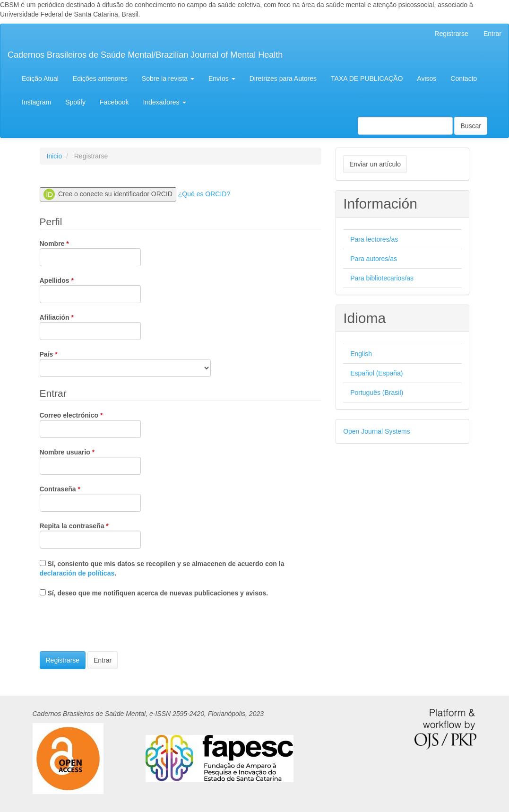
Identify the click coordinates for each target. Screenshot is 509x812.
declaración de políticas (77, 573)
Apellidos (90, 289)
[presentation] (112, 626)
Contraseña (90, 498)
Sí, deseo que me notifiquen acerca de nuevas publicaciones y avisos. (154, 593)
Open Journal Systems (377, 431)
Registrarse (451, 34)
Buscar (471, 126)
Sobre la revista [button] (168, 79)
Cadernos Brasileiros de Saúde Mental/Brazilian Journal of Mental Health (145, 55)
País (125, 363)
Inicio (55, 156)
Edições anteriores (100, 79)
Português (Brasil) (377, 393)
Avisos (427, 79)
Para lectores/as (374, 239)
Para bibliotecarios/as (382, 278)
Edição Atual (40, 79)
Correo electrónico (90, 424)
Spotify (75, 102)
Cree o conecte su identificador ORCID (108, 194)
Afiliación (90, 326)
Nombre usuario (90, 461)
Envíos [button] (222, 79)
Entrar (492, 34)
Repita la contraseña (90, 535)
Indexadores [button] (165, 102)
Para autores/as (374, 259)
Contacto (464, 79)
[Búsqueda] (405, 126)
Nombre (90, 253)
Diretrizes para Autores (283, 79)
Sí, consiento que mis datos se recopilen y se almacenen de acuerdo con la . (162, 568)
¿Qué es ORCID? (204, 194)
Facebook (114, 102)
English (361, 354)
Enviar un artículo (375, 164)
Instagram (36, 102)
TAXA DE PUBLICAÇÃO (367, 79)
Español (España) (376, 373)
